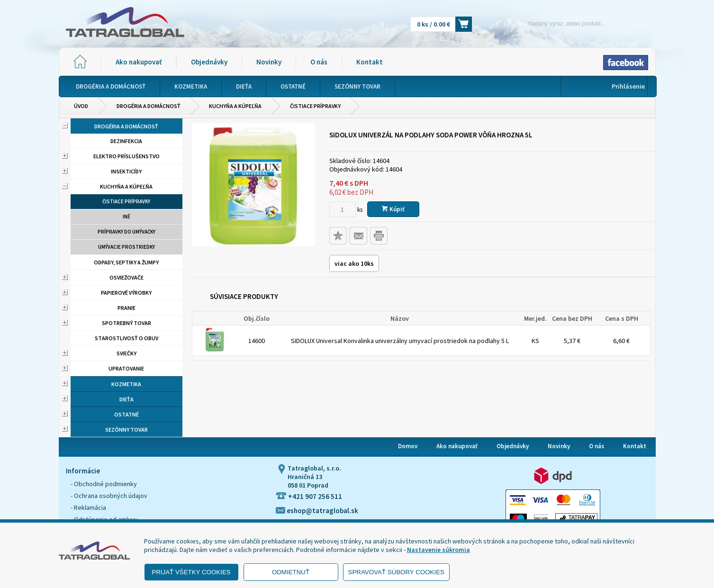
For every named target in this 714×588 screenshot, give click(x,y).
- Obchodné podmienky (104, 484)
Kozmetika (126, 384)
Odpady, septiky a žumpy (126, 262)
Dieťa (127, 399)
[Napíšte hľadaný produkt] (550, 23)
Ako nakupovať (139, 62)
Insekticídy (126, 171)
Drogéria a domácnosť (149, 106)
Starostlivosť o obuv (127, 338)
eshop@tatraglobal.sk (317, 511)
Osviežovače (127, 277)
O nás (319, 62)
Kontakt (370, 62)
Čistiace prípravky (315, 106)
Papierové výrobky (126, 293)
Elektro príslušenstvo (127, 156)
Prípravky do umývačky (127, 232)
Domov (408, 446)
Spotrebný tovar (127, 323)
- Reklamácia (88, 507)
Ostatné (127, 414)
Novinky (269, 62)
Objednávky (209, 62)
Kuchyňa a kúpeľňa (235, 106)
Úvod (81, 106)
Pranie (127, 308)
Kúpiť (393, 209)
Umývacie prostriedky (127, 247)
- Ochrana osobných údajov (109, 496)
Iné (127, 217)
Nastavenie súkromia (438, 550)
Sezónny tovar (127, 430)
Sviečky (127, 353)
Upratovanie (126, 368)
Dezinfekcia (126, 141)
